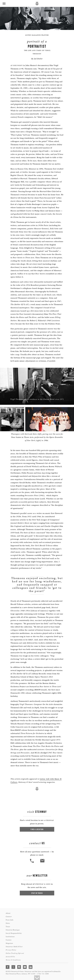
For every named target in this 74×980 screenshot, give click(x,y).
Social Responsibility (14, 933)
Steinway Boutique (13, 930)
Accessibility (10, 956)
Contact (9, 916)
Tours (8, 926)
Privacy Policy (11, 950)
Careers (9, 940)
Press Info (10, 920)
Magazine (9, 943)
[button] (4, 4)
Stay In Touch (37, 893)
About (8, 913)
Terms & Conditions (13, 960)
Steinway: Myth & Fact (14, 946)
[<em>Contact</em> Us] (42, 862)
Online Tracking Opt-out (15, 953)
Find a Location (37, 829)
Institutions (10, 936)
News (8, 923)
